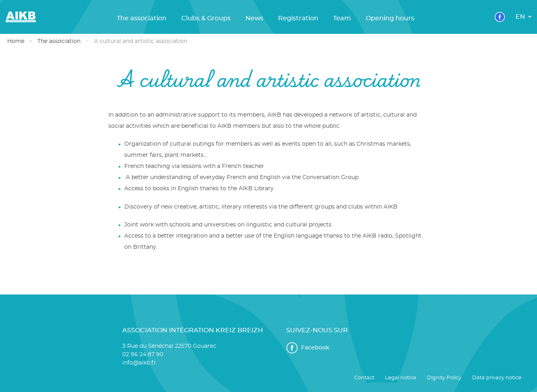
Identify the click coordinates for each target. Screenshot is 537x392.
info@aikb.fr (139, 363)
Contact (364, 378)
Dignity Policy (444, 378)
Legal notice (401, 378)
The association (59, 41)
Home (15, 41)
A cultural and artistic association (140, 41)
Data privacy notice (497, 378)
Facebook (308, 348)
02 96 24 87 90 (143, 355)
